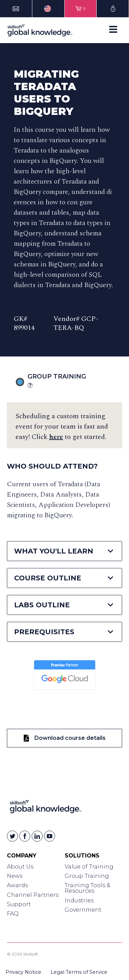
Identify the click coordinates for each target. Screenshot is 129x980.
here (56, 437)
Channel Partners (33, 895)
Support (19, 904)
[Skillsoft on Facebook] (25, 836)
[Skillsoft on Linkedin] (37, 836)
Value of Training (89, 867)
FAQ (13, 914)
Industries (79, 900)
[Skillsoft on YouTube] (50, 836)
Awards (17, 885)
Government (83, 910)
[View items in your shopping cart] (81, 9)
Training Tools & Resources (88, 888)
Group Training (65, 381)
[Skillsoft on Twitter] (12, 836)
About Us (20, 867)
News (15, 876)
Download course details (65, 738)
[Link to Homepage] (46, 808)
